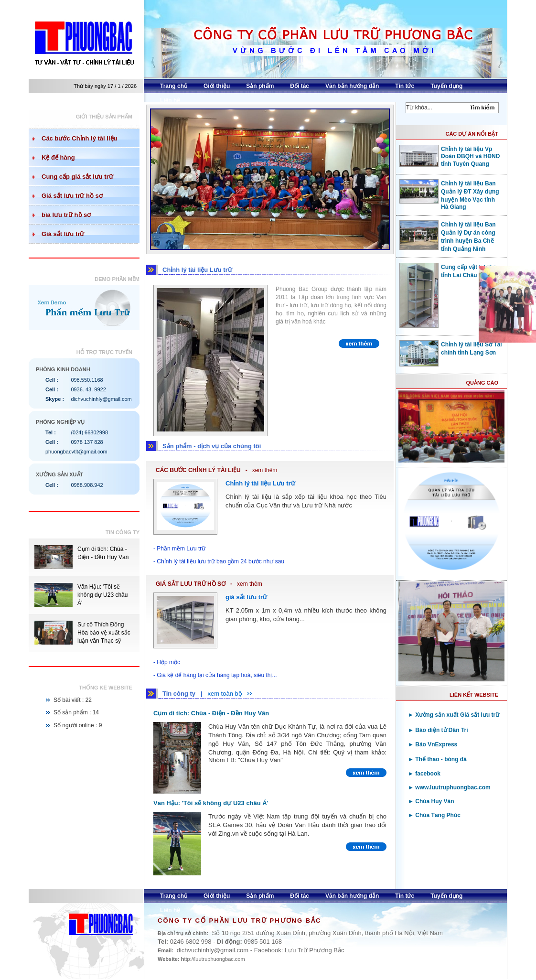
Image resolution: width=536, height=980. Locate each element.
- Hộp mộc (167, 662)
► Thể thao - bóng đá (437, 759)
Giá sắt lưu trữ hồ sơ (72, 196)
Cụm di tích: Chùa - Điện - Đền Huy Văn (211, 713)
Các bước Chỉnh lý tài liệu (79, 138)
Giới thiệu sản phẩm (104, 117)
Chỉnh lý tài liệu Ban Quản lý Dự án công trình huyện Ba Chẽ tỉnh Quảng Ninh (448, 236)
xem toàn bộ (225, 694)
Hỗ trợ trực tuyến (104, 352)
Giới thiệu (217, 86)
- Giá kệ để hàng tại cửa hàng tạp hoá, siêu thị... (215, 675)
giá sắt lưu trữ (246, 597)
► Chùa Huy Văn (431, 801)
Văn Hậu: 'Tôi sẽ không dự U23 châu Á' (102, 595)
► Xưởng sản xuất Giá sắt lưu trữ (454, 715)
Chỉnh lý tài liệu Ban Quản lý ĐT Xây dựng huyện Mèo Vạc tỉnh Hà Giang (449, 195)
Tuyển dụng (446, 86)
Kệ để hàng (58, 157)
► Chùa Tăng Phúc (434, 815)
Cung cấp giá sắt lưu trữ (77, 177)
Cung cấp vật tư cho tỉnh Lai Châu (448, 271)
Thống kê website (106, 688)
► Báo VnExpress (433, 744)
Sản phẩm (260, 86)
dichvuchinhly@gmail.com (101, 399)
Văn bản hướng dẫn (352, 86)
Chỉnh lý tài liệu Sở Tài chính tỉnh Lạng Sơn (451, 348)
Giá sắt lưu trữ (63, 234)
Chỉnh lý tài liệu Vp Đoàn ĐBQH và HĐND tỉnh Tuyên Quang (450, 156)
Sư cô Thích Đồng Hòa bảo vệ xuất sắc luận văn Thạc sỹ (104, 633)
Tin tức (405, 86)
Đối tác (300, 86)
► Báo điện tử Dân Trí (438, 730)
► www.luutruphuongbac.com (449, 787)
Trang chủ (174, 86)
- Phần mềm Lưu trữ (179, 549)
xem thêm (265, 470)
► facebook (424, 774)
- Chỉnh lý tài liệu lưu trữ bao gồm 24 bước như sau (219, 561)
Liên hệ (170, 100)
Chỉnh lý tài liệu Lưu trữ (260, 483)
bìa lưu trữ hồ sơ (66, 215)
